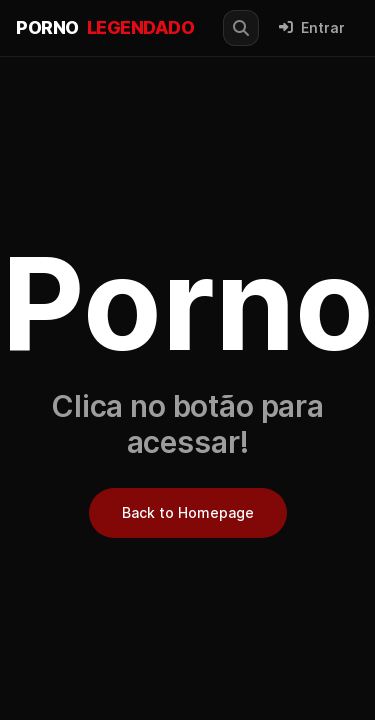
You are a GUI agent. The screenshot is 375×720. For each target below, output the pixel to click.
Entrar (312, 28)
